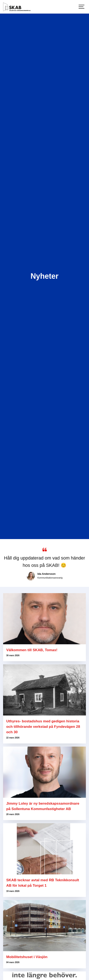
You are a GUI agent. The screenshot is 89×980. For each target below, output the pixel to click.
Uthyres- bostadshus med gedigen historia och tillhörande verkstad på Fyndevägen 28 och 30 (43, 727)
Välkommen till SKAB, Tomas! (32, 650)
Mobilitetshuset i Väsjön (27, 957)
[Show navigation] (82, 7)
